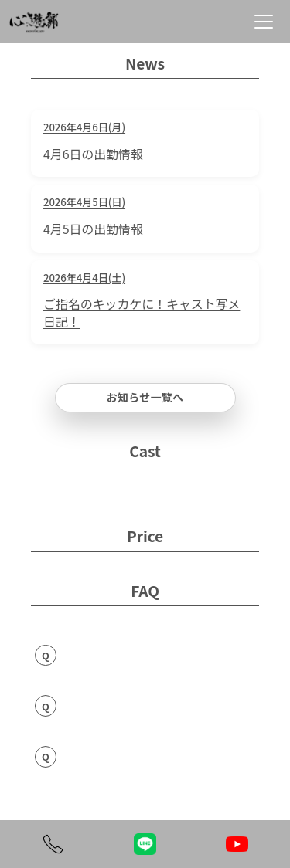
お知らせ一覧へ (145, 397)
